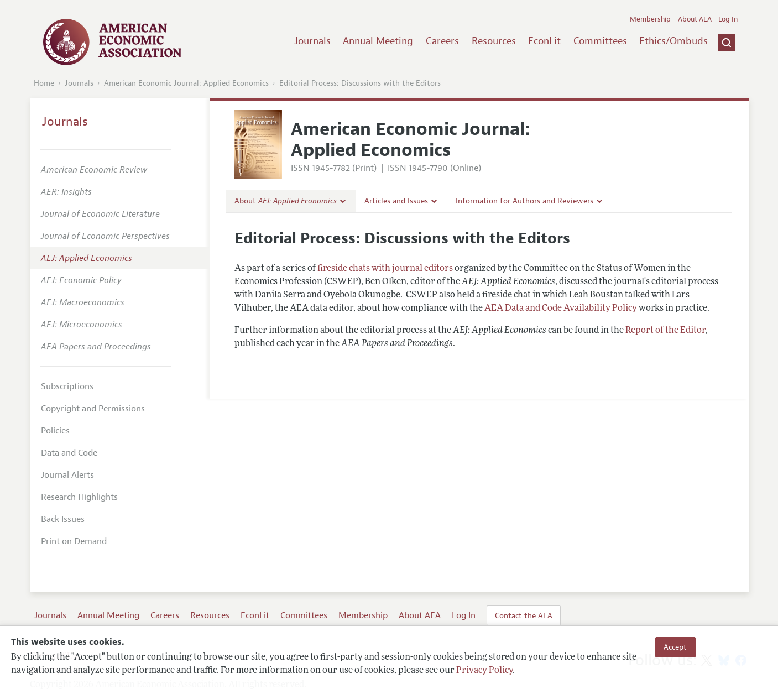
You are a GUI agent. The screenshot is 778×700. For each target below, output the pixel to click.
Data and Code (69, 453)
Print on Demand (74, 541)
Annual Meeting (378, 41)
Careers (442, 41)
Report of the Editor (665, 331)
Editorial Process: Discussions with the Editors (360, 83)
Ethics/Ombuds (673, 41)
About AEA (695, 19)
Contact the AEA (524, 615)
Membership (650, 19)
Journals (312, 41)
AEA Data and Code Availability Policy (561, 309)
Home (44, 83)
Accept (675, 647)
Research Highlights (79, 497)
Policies (55, 431)
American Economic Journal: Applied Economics (186, 83)
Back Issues (63, 519)
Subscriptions (67, 386)
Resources (494, 41)
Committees (600, 41)
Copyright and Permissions (93, 409)
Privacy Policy (484, 671)
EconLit (544, 41)
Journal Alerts (67, 475)
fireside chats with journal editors (385, 269)
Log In (728, 19)
